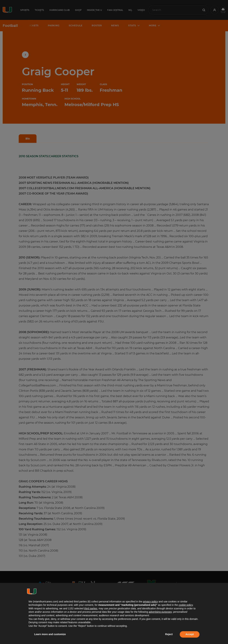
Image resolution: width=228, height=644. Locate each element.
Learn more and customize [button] (50, 634)
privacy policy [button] (150, 602)
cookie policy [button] (186, 605)
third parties (91, 608)
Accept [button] (190, 634)
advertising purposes (160, 612)
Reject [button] (169, 634)
